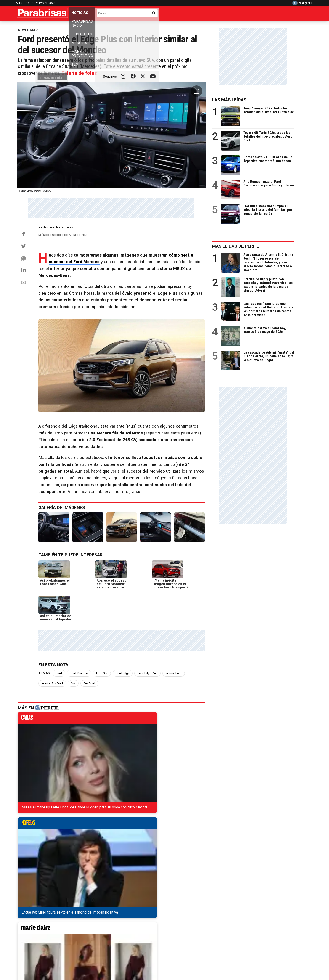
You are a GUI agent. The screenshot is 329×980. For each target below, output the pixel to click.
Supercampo (189, 930)
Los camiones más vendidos (210, 27)
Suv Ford (64, 714)
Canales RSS (89, 946)
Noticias (81, 14)
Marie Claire (101, 930)
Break (275, 930)
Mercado (167, 14)
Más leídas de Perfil (252, 254)
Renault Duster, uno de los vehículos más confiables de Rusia (74, 862)
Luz (225, 930)
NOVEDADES (28, 37)
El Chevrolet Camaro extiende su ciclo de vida (61, 853)
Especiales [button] (143, 14)
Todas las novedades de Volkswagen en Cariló (61, 837)
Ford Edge (126, 704)
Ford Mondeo (83, 704)
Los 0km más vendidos (102, 27)
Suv (48, 714)
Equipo (186, 946)
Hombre (143, 930)
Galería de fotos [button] (107, 109)
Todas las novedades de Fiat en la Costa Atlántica (64, 829)
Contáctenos (144, 946)
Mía (238, 930)
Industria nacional (173, 27)
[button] (212, 130)
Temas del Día (29, 27)
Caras (59, 930)
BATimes (294, 930)
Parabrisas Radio (111, 14)
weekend (198, 750)
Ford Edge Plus (151, 704)
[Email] (24, 334)
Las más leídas (246, 107)
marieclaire (146, 750)
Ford (62, 704)
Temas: (48, 704)
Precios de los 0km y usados (63, 27)
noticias (94, 750)
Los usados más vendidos (138, 27)
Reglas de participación (214, 946)
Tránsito (244, 946)
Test (227, 14)
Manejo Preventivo (199, 14)
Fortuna (124, 930)
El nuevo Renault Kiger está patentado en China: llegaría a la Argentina (82, 845)
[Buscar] (281, 13)
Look (211, 930)
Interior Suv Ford (204, 704)
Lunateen (256, 930)
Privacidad (167, 946)
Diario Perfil (37, 930)
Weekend (164, 930)
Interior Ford (177, 704)
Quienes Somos (117, 946)
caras (41, 750)
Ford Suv (106, 704)
